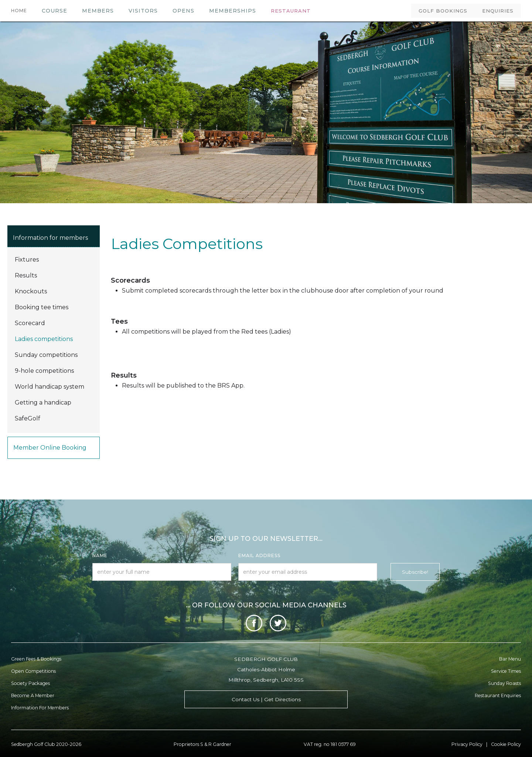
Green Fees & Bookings (36, 659)
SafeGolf (28, 418)
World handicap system (50, 387)
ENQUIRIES (498, 11)
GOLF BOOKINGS (443, 11)
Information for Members (40, 708)
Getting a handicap (43, 403)
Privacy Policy (467, 744)
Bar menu (510, 659)
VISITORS (143, 11)
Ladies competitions (44, 339)
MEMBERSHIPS (233, 11)
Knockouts (31, 291)
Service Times (506, 671)
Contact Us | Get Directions (266, 699)
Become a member (33, 695)
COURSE (54, 11)
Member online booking (50, 448)
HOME (19, 11)
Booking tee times (42, 307)
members (98, 11)
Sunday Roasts (504, 683)
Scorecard (30, 323)
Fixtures (27, 260)
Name (100, 555)
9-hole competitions (44, 371)
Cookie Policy (506, 744)
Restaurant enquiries (498, 695)
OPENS (183, 11)
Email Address (259, 555)
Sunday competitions (46, 355)
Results (26, 275)
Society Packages (30, 683)
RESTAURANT (291, 11)
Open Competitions (33, 671)
